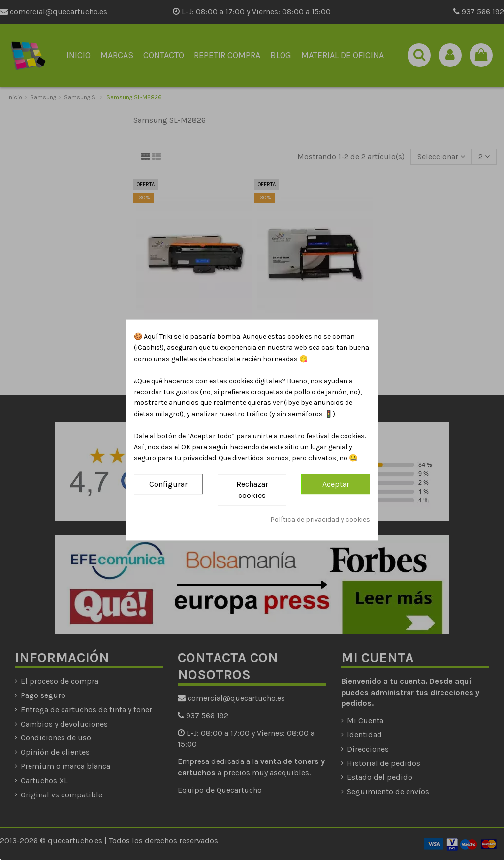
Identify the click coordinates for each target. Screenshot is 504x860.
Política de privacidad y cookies (320, 520)
